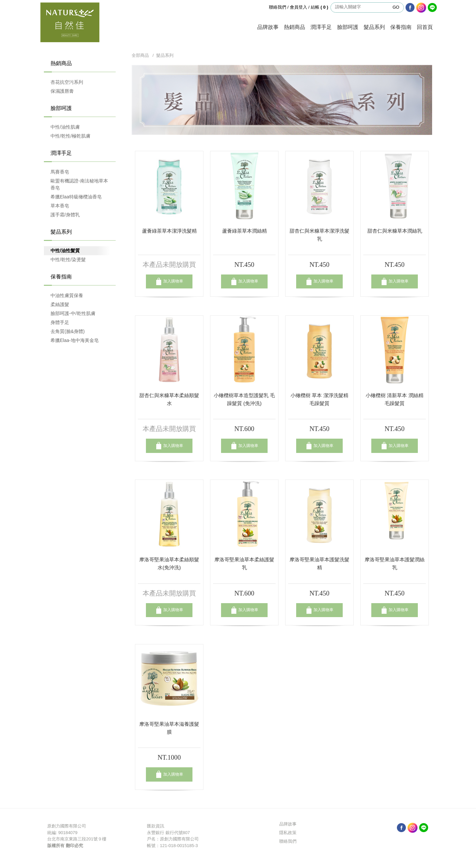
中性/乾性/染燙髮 (68, 260)
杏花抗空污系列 (67, 82)
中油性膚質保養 (67, 295)
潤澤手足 (321, 27)
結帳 (320, 7)
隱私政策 (288, 833)
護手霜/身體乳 (65, 215)
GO (396, 7)
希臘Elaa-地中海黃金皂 (75, 340)
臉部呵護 (348, 27)
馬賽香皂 (60, 172)
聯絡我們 (278, 7)
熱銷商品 (295, 27)
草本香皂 (60, 206)
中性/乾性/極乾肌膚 (70, 136)
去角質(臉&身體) (68, 331)
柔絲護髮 (60, 304)
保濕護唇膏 (62, 91)
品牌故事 (268, 27)
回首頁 (425, 27)
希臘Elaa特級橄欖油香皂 (76, 197)
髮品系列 (374, 27)
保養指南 (401, 27)
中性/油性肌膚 (65, 127)
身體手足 (60, 322)
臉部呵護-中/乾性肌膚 (73, 313)
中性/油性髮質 (65, 251)
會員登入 (298, 7)
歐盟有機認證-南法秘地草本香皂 (79, 184)
